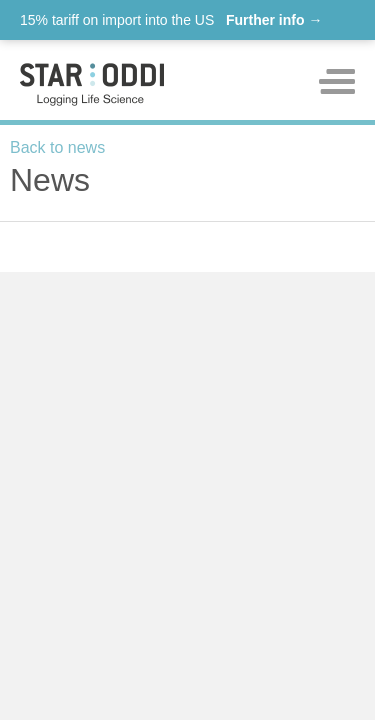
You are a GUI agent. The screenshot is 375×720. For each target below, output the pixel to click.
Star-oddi (92, 84)
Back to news (57, 147)
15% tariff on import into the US (171, 20)
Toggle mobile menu (337, 81)
